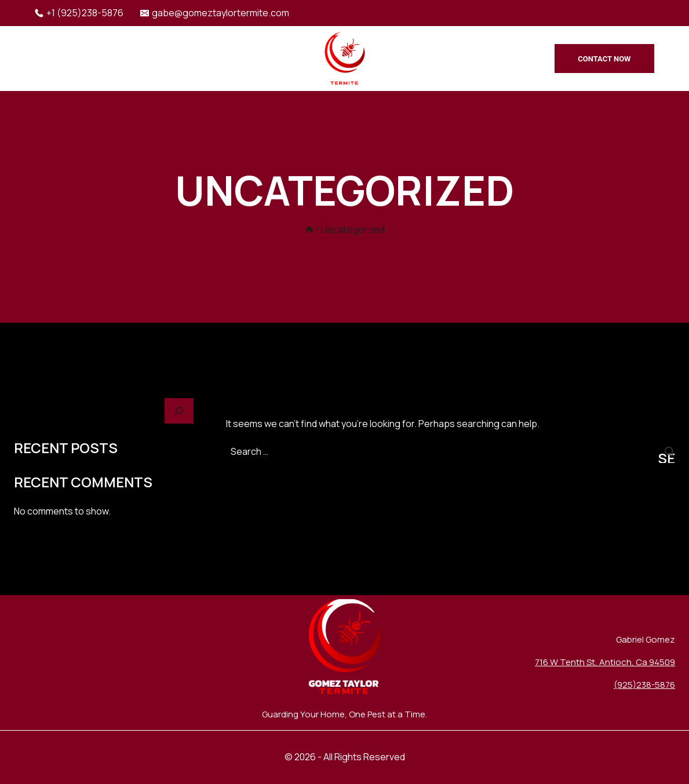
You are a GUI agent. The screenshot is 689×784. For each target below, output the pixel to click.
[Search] (179, 411)
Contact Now (604, 59)
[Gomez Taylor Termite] (345, 59)
